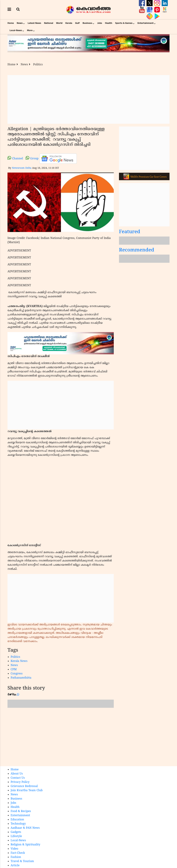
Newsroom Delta (22, 168)
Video (14, 849)
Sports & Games (124, 23)
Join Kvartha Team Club (27, 790)
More (30, 30)
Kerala (69, 23)
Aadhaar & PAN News (25, 828)
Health (109, 23)
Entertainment (145, 23)
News (20, 23)
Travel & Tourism (22, 861)
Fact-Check (18, 853)
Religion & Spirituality (25, 845)
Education (17, 820)
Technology (18, 824)
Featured (130, 232)
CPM (14, 670)
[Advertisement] (88, 99)
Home (11, 23)
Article (15, 866)
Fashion (16, 857)
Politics (38, 65)
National (49, 23)
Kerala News (19, 661)
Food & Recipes (21, 811)
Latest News (34, 23)
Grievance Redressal (24, 786)
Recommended (137, 250)
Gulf (77, 23)
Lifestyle (16, 836)
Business (87, 23)
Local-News (16, 30)
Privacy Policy (20, 782)
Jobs (100, 23)
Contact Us (18, 778)
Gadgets (16, 832)
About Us (17, 774)
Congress (17, 674)
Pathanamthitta (21, 678)
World (59, 23)
